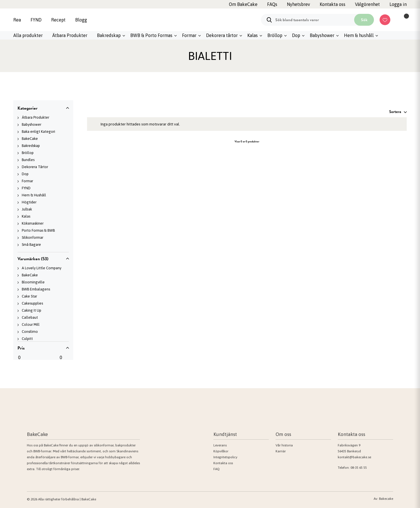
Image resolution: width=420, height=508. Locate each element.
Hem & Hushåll (34, 195)
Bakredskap (109, 35)
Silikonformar (33, 237)
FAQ (217, 469)
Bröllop (275, 35)
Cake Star (29, 296)
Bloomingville (33, 282)
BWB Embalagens (36, 289)
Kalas (253, 35)
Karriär (281, 451)
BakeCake (30, 139)
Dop (296, 35)
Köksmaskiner (33, 223)
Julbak (27, 209)
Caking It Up (32, 310)
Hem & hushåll (359, 35)
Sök (364, 20)
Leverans (220, 445)
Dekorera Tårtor (35, 167)
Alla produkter (28, 35)
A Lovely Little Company (42, 268)
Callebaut (30, 317)
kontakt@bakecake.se (354, 457)
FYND (36, 20)
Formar (189, 35)
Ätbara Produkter (70, 35)
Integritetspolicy (225, 457)
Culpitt (27, 339)
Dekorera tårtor (222, 35)
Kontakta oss (223, 463)
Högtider (29, 202)
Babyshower (322, 35)
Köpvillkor (221, 451)
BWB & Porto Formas (151, 35)
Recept (58, 20)
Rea (17, 20)
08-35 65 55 (359, 468)
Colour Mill (31, 324)
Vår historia (284, 445)
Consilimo (30, 332)
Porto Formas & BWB (38, 230)
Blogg (81, 20)
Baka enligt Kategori (38, 132)
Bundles (28, 160)
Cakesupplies (32, 303)
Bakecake (386, 499)
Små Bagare (31, 245)
